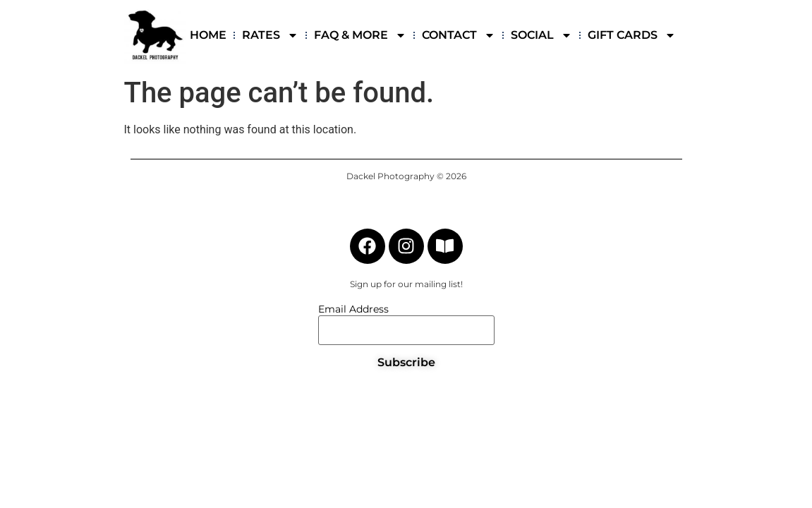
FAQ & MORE (360, 35)
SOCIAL (541, 35)
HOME (208, 35)
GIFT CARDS (632, 35)
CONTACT (459, 35)
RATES (270, 35)
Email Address (353, 309)
